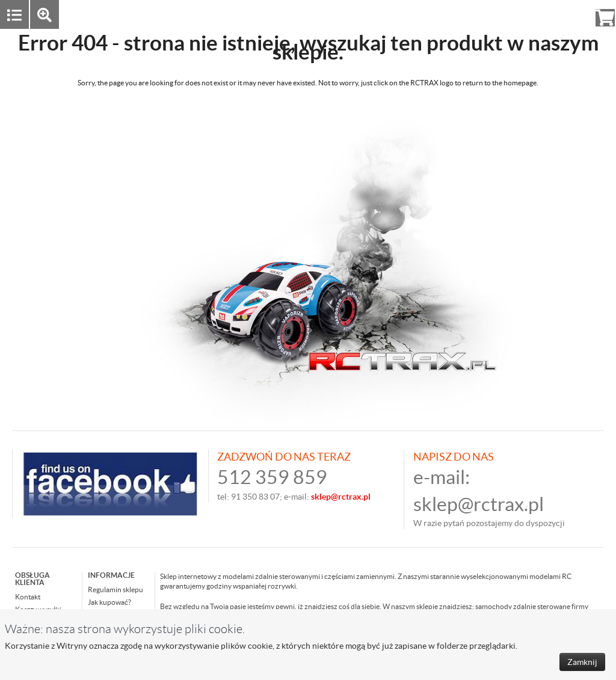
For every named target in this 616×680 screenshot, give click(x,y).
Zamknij (582, 662)
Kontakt (28, 597)
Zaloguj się (512, 14)
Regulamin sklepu (115, 590)
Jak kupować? (109, 602)
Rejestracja (562, 14)
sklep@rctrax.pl (479, 504)
